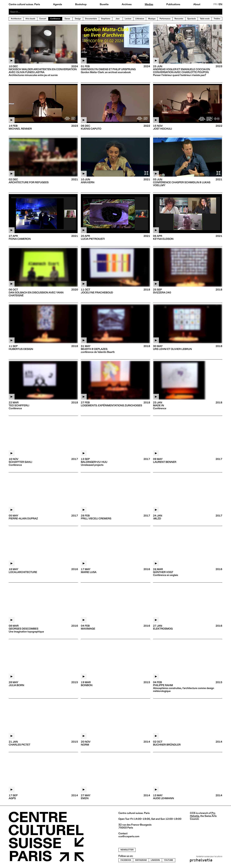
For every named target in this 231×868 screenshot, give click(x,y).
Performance (165, 19)
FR (215, 4)
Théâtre (217, 19)
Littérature (140, 19)
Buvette (104, 4)
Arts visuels (30, 19)
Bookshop (81, 4)
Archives (127, 4)
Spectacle (192, 19)
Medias (149, 4)
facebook (126, 860)
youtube (169, 860)
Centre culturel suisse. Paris (24, 4)
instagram (141, 860)
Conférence (55, 19)
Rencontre (179, 19)
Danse (67, 19)
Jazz (118, 19)
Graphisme (106, 19)
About (197, 4)
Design (78, 19)
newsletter (127, 850)
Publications (173, 4)
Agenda (58, 4)
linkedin (155, 860)
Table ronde (205, 19)
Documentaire (91, 19)
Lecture (128, 19)
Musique (152, 19)
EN (220, 4)
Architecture (16, 19)
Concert (43, 19)
